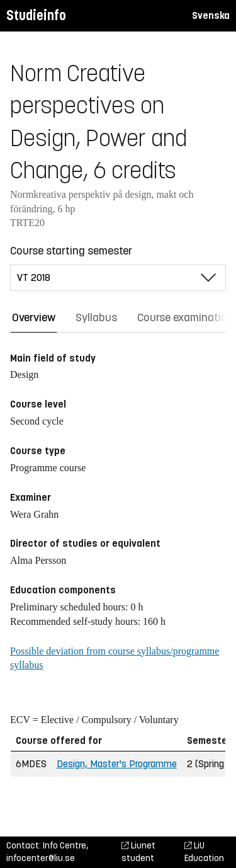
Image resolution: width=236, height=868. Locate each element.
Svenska (211, 15)
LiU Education (204, 852)
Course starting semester (71, 251)
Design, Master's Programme (117, 764)
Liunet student (138, 852)
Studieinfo (36, 15)
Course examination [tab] (185, 317)
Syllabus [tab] (96, 317)
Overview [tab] (34, 317)
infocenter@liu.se (41, 858)
